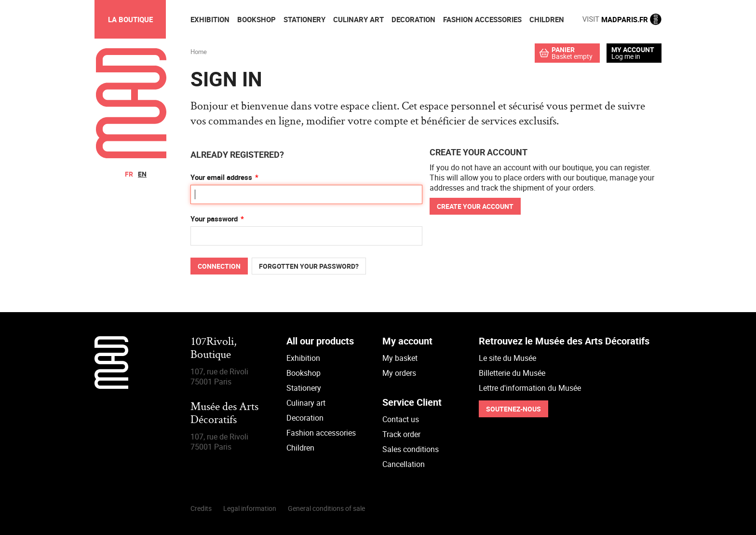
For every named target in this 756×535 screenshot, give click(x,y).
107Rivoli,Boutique (214, 349)
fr (129, 174)
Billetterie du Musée (512, 373)
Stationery (304, 388)
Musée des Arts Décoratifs (224, 414)
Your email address (221, 177)
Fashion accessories (321, 433)
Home (199, 52)
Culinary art (306, 403)
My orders (399, 373)
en (142, 174)
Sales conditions (411, 449)
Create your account (475, 206)
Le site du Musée (507, 358)
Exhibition (303, 358)
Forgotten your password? (309, 266)
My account (633, 50)
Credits (201, 508)
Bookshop (304, 373)
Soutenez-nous (513, 409)
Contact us (401, 419)
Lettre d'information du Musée (530, 388)
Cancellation (404, 464)
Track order (401, 434)
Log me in (626, 56)
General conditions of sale (326, 508)
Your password (214, 219)
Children (300, 448)
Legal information (250, 508)
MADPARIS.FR (622, 19)
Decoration (305, 418)
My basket (400, 358)
